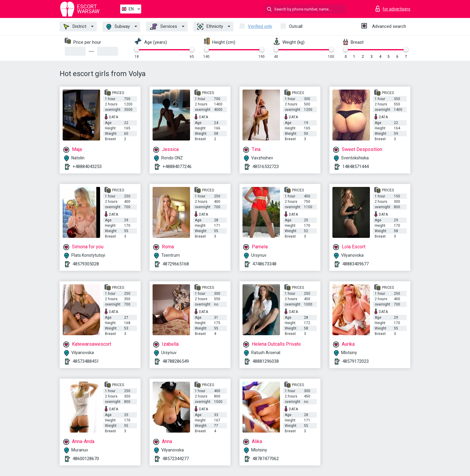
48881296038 (266, 361)
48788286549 (176, 361)
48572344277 (176, 459)
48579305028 (86, 264)
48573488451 (86, 361)
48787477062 (266, 459)
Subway (118, 27)
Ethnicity (210, 27)
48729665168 (176, 264)
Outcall (296, 26)
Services (164, 27)
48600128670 (86, 459)
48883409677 (355, 264)
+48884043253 (87, 167)
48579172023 (355, 361)
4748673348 (264, 264)
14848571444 (355, 167)
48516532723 (266, 167)
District (75, 27)
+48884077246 (177, 167)
